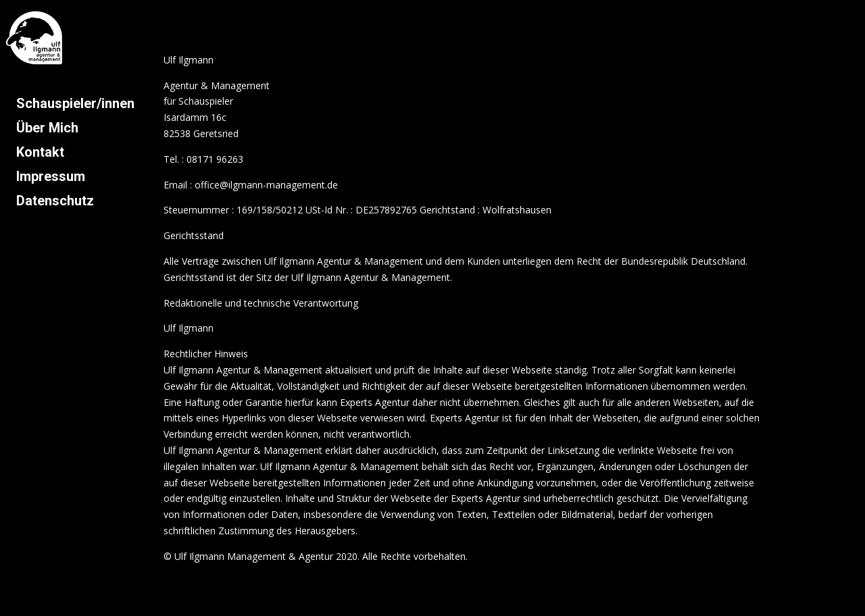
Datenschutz (55, 201)
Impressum (51, 176)
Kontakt (40, 152)
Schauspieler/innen (75, 103)
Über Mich (47, 128)
